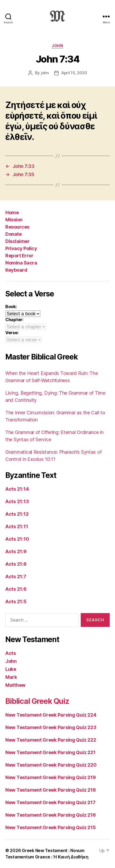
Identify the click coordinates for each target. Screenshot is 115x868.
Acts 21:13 (17, 501)
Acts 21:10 (17, 539)
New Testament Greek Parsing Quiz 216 (50, 815)
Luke (11, 669)
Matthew (15, 685)
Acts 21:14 (17, 489)
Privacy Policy (21, 248)
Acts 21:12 (17, 514)
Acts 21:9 (16, 551)
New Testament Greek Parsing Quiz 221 (50, 752)
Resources (17, 227)
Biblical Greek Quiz (37, 701)
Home (12, 212)
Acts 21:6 (16, 589)
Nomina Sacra (21, 263)
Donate (13, 234)
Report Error (19, 256)
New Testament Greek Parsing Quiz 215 (50, 827)
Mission (14, 220)
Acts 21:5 (16, 602)
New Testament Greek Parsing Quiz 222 (51, 740)
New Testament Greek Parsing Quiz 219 (50, 777)
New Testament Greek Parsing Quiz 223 (51, 727)
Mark (11, 677)
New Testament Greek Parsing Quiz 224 (51, 715)
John (57, 46)
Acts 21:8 (16, 564)
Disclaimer (17, 241)
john (45, 73)
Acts (11, 653)
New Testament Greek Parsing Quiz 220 (51, 765)
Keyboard (16, 270)
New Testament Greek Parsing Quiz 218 (50, 790)
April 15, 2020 (74, 73)
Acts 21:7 (16, 576)
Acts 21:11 (17, 526)
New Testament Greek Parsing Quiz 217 (50, 802)
